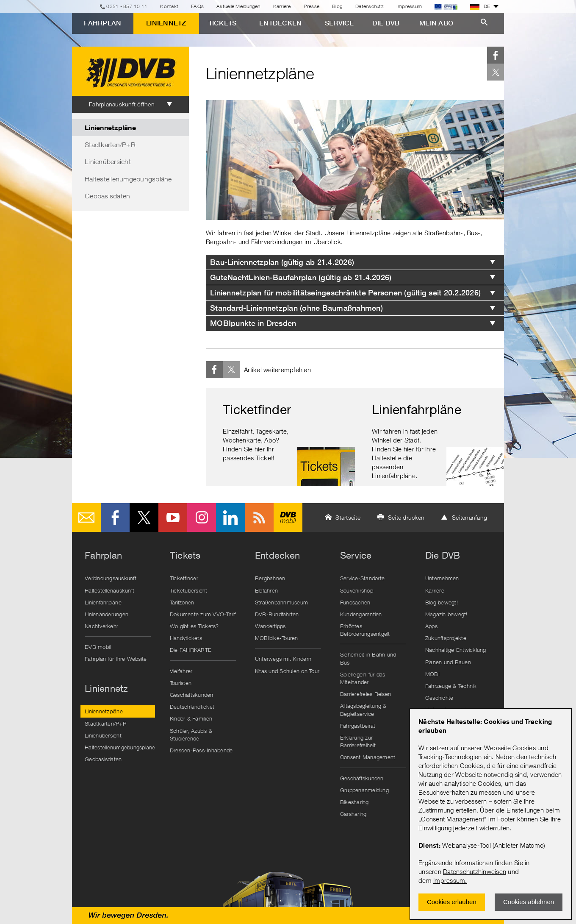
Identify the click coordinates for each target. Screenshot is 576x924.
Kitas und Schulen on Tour (287, 671)
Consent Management (368, 757)
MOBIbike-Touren (277, 638)
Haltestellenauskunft (109, 590)
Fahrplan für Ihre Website (116, 659)
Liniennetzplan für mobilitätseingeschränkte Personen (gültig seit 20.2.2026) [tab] (345, 293)
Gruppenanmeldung (364, 790)
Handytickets (186, 638)
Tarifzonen (182, 602)
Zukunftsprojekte (446, 638)
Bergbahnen (270, 578)
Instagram (202, 518)
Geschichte (439, 698)
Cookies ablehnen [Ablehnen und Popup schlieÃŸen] (529, 902)
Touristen (181, 683)
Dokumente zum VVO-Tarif (203, 614)
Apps (431, 626)
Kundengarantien (361, 614)
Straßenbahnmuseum (281, 602)
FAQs (197, 6)
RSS (259, 518)
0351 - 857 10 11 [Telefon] (127, 6)
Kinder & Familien (191, 718)
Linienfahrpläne (103, 602)
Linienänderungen (107, 614)
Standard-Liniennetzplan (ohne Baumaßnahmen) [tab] (296, 308)
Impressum (449, 880)
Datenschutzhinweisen (475, 871)
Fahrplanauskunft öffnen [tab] (122, 104)
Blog (337, 6)
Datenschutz (370, 6)
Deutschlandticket (192, 707)
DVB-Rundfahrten (277, 614)
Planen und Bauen (448, 662)
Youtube (173, 518)
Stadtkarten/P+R (110, 145)
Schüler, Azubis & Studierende (191, 735)
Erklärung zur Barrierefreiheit (358, 741)
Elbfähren (266, 590)
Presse (312, 6)
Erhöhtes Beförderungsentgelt (365, 630)
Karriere (282, 6)
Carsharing (353, 814)
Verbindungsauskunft (111, 578)
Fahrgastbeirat (358, 726)
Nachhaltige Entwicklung (456, 650)
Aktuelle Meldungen (238, 6)
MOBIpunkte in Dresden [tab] (253, 323)
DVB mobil (288, 518)
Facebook (496, 55)
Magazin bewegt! (446, 614)
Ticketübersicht (189, 590)
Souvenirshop (357, 590)
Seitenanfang (469, 517)
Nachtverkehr (101, 626)
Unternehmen (442, 578)
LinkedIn (230, 518)
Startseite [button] (348, 517)
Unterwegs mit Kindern (283, 659)
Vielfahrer (181, 671)
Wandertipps (270, 626)
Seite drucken (406, 517)
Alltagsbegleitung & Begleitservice (363, 710)
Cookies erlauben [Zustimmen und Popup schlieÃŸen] (452, 902)
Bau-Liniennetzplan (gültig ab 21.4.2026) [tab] (282, 262)
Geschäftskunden (192, 695)
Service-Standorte (362, 578)
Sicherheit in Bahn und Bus (368, 658)
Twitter (496, 72)
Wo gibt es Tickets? (194, 626)
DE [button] (480, 6)
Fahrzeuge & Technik (451, 686)
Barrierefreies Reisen (366, 694)
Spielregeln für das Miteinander (363, 678)
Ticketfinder (184, 578)
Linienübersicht (108, 161)
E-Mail (86, 518)
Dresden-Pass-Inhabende (201, 750)
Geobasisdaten (107, 196)
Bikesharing (354, 802)
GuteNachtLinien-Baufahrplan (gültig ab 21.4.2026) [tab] (301, 277)
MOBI (432, 674)
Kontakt (169, 6)
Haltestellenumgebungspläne (128, 179)
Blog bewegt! (442, 602)
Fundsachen (355, 602)
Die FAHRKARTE (191, 650)
